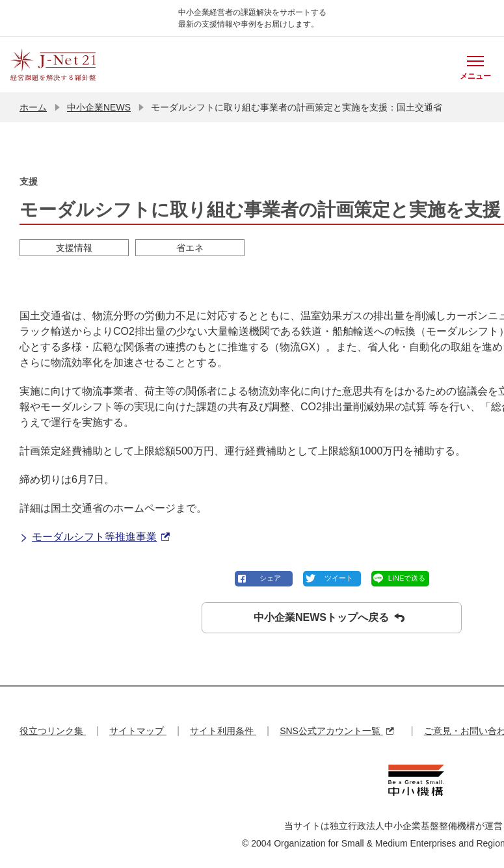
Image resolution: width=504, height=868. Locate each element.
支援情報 (74, 248)
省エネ (190, 248)
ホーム (33, 107)
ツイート (339, 578)
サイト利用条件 (223, 731)
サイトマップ (138, 731)
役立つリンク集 (53, 731)
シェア (270, 578)
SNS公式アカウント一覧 (337, 731)
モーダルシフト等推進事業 (95, 537)
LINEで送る (407, 578)
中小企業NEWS (99, 107)
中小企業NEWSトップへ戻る (329, 618)
